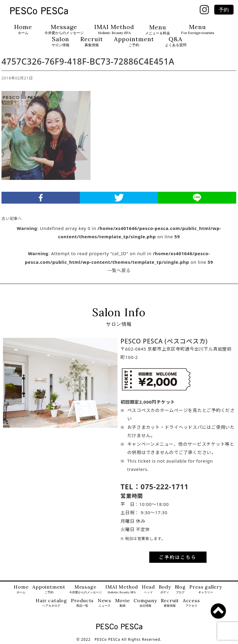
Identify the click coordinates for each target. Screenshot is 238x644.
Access (191, 603)
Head (148, 589)
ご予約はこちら (178, 557)
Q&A (176, 42)
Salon (61, 42)
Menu (158, 30)
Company (145, 603)
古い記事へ (12, 218)
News (104, 603)
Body (165, 589)
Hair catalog (51, 603)
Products (82, 603)
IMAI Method (114, 29)
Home (23, 29)
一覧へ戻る (119, 270)
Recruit (92, 42)
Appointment (134, 42)
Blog (180, 589)
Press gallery (206, 589)
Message (64, 29)
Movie (123, 603)
